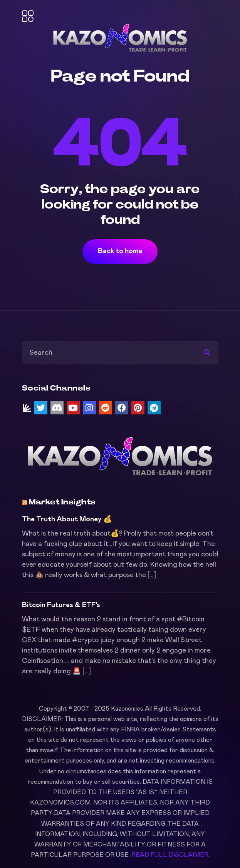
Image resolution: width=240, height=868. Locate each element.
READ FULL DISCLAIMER (170, 855)
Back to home (120, 251)
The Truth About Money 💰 (67, 519)
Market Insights (62, 502)
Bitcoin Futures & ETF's (61, 605)
